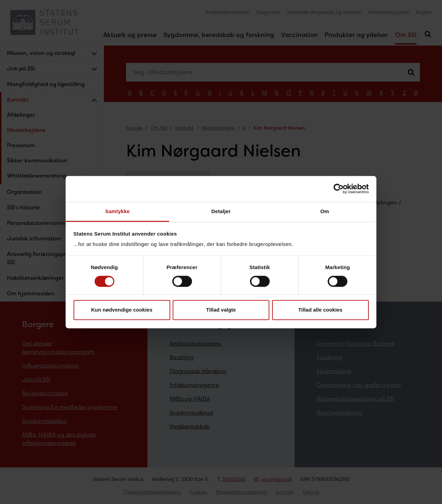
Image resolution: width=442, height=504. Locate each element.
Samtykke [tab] (118, 211)
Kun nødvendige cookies (122, 310)
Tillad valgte (221, 310)
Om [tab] (324, 211)
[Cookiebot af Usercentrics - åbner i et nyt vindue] (339, 189)
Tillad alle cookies (320, 310)
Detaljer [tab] (221, 211)
